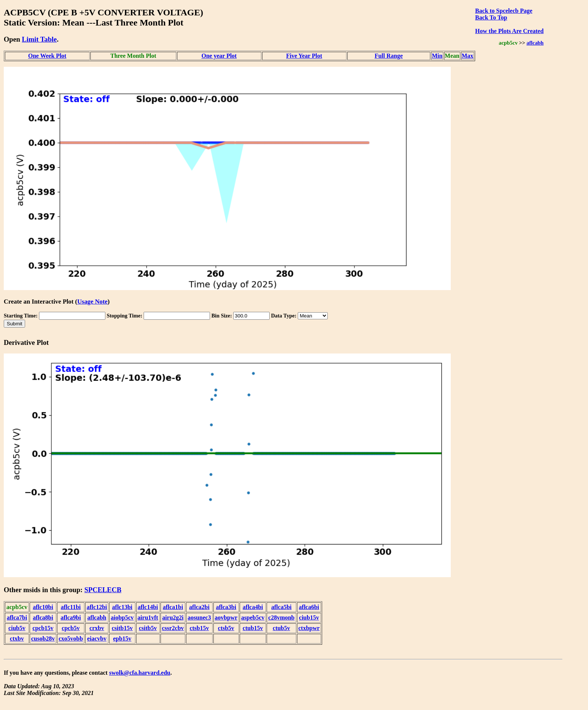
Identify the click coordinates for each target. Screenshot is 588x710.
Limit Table (39, 39)
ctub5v (281, 628)
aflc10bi (43, 607)
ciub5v (17, 628)
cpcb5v (71, 628)
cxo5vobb (71, 639)
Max (467, 56)
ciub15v (309, 617)
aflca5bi (281, 607)
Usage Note (92, 302)
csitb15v (122, 628)
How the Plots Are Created (509, 31)
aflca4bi (253, 607)
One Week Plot (47, 56)
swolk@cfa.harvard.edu (140, 673)
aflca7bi (17, 617)
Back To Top (491, 17)
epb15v (122, 639)
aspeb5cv (253, 617)
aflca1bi (173, 607)
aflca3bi (226, 607)
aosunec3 (199, 617)
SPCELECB (103, 590)
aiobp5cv (122, 617)
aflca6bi (309, 607)
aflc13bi (122, 607)
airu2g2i (173, 617)
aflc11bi (71, 607)
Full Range (389, 56)
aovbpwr (226, 617)
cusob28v (43, 639)
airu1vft (148, 617)
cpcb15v (43, 628)
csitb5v (148, 628)
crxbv (97, 628)
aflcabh (535, 43)
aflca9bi (70, 617)
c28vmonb (281, 617)
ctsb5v (226, 628)
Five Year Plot (304, 56)
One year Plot (219, 56)
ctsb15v (199, 628)
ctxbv (17, 639)
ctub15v (253, 628)
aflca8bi (43, 617)
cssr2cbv (173, 628)
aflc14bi (148, 607)
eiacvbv (97, 639)
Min (437, 56)
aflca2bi (199, 607)
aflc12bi (97, 607)
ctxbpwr (309, 628)
